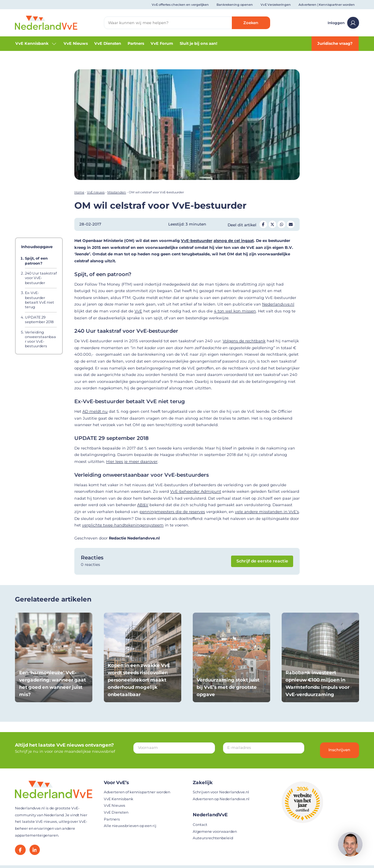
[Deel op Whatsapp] (281, 224)
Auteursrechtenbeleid (213, 838)
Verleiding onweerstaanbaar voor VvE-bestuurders (40, 339)
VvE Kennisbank (36, 44)
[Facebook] (20, 850)
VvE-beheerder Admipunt (196, 491)
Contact (200, 825)
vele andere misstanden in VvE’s (267, 512)
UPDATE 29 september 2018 (39, 320)
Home (79, 192)
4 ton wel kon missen (235, 311)
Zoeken (251, 23)
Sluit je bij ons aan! (198, 43)
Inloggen (343, 23)
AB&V (143, 505)
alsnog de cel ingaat (234, 241)
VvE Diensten (108, 43)
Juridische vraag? (335, 43)
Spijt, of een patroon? (36, 261)
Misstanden (117, 192)
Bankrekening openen (235, 5)
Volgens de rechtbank (244, 341)
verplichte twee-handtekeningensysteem (123, 525)
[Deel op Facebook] (263, 224)
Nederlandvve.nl (278, 304)
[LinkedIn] (35, 850)
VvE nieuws (96, 192)
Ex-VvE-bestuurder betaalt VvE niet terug (39, 300)
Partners (136, 43)
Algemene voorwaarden (215, 831)
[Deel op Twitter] (272, 224)
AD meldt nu (95, 411)
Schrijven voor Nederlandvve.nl (221, 792)
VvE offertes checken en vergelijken (180, 5)
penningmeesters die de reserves (172, 512)
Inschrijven (339, 750)
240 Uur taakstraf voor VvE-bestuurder (41, 278)
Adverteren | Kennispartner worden (327, 5)
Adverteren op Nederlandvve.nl (221, 799)
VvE (138, 311)
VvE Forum (162, 43)
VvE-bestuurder (197, 241)
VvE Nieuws (76, 43)
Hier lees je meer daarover (132, 462)
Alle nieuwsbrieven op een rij (130, 826)
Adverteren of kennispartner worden (137, 792)
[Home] (46, 22)
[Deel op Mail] (290, 224)
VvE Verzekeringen (276, 5)
